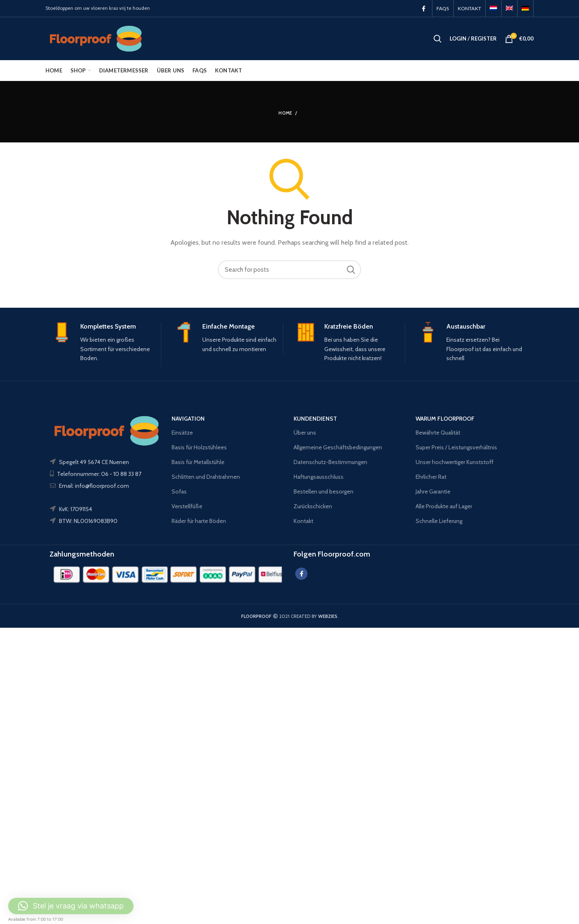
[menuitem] (493, 8)
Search (351, 270)
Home (285, 113)
